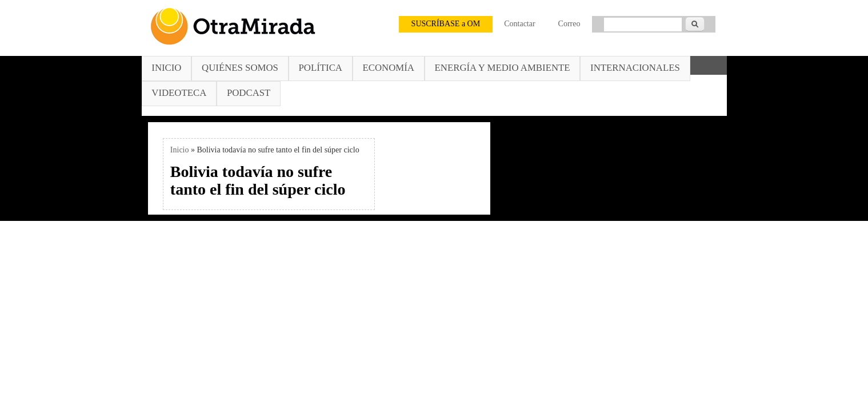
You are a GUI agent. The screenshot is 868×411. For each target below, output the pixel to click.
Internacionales (635, 68)
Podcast (249, 93)
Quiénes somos (240, 68)
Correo (569, 24)
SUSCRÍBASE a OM (446, 24)
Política (321, 68)
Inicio (166, 68)
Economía (389, 68)
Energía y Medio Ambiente (503, 68)
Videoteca (179, 93)
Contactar (519, 24)
